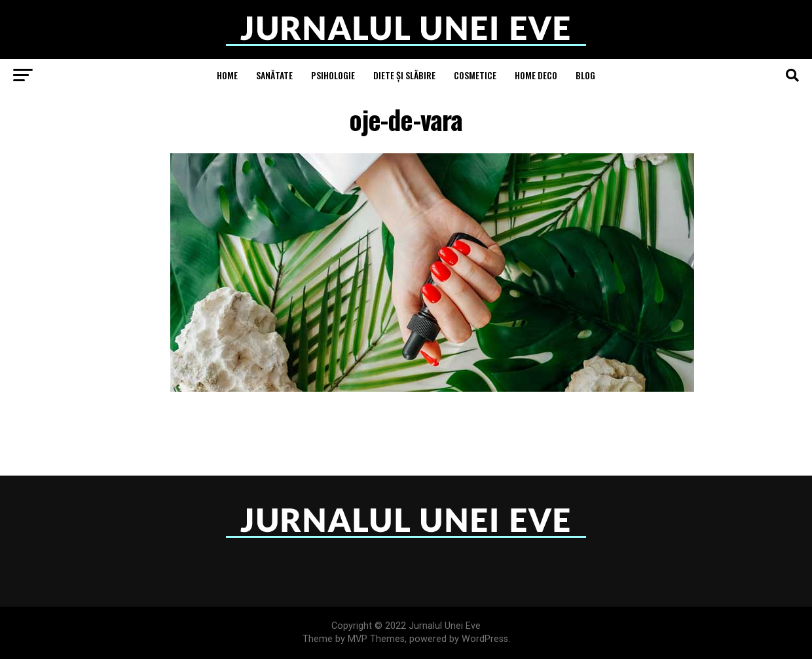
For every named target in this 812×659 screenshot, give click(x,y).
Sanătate (274, 75)
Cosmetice (475, 75)
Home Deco (536, 75)
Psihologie (333, 75)
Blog (585, 75)
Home (227, 75)
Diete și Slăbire (404, 75)
